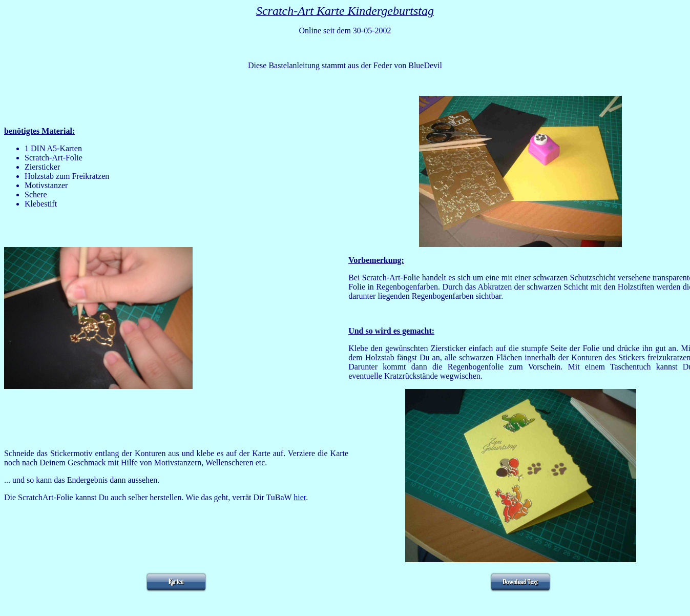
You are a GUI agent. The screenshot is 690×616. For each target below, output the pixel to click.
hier (300, 497)
